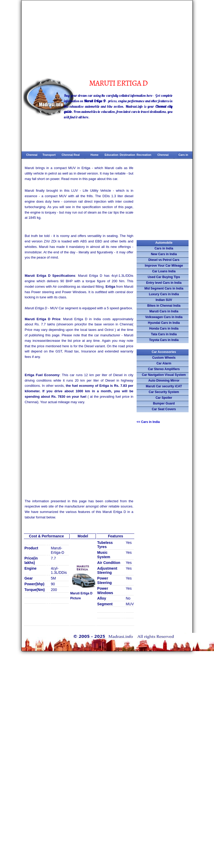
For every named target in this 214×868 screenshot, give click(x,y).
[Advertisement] (107, 39)
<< (148, 422)
